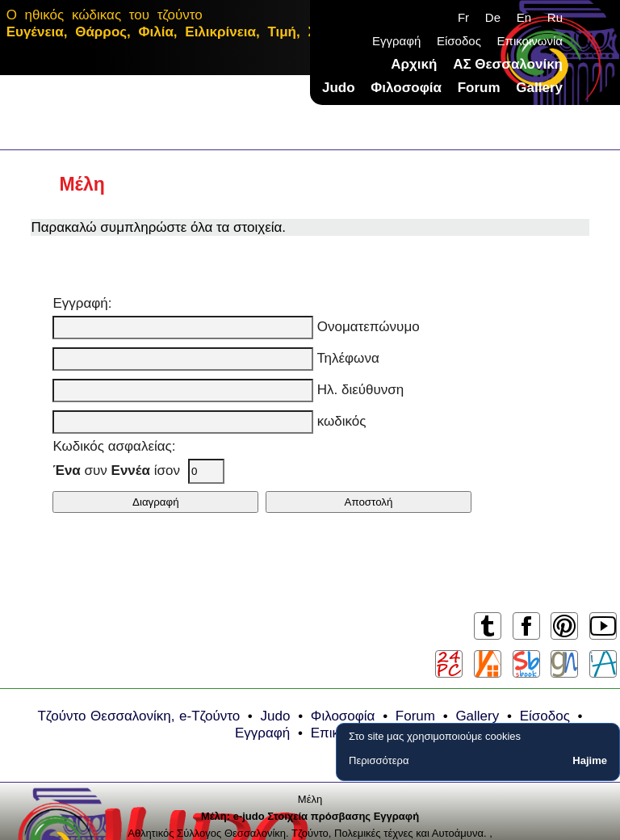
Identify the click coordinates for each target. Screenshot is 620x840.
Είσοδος (459, 41)
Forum (479, 88)
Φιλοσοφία (406, 88)
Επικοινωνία (530, 41)
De (493, 17)
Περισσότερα (379, 760)
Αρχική (414, 64)
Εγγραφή (396, 41)
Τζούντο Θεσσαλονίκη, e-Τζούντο (138, 716)
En (524, 17)
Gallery (539, 88)
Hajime (590, 760)
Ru (555, 17)
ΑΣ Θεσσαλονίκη (508, 64)
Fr (463, 17)
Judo (339, 88)
